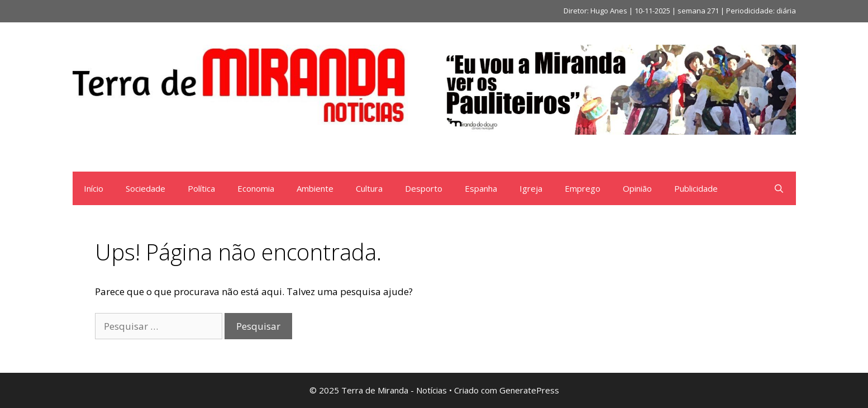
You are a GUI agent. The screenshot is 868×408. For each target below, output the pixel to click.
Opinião (637, 188)
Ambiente (315, 188)
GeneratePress (529, 390)
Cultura (369, 188)
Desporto (424, 188)
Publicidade (696, 188)
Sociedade (146, 188)
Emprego (583, 188)
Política (201, 188)
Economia (256, 188)
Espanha (481, 188)
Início (94, 188)
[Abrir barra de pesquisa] (779, 188)
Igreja (531, 188)
